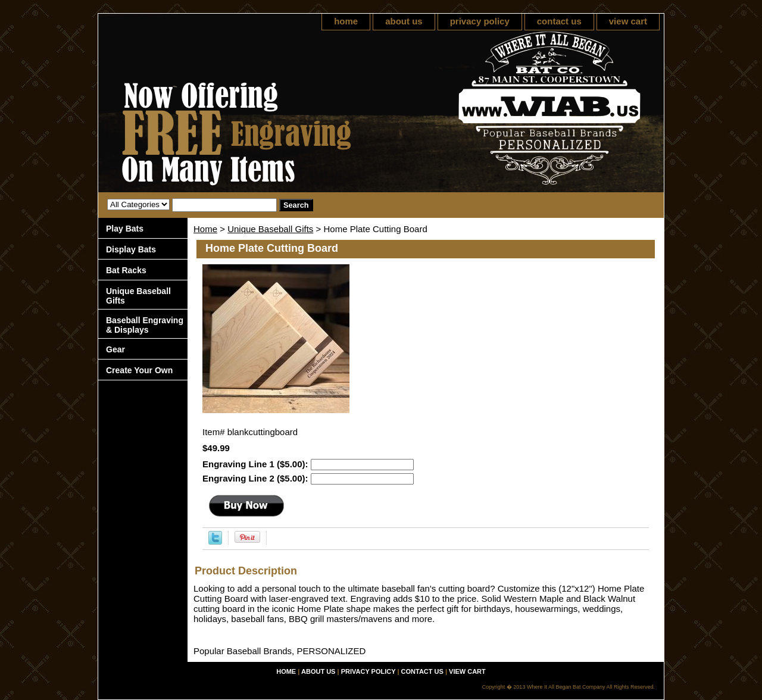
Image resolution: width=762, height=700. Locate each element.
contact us (559, 21)
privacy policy (480, 21)
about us (404, 21)
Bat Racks (126, 270)
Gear (115, 349)
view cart (628, 21)
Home (205, 229)
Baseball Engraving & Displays (145, 325)
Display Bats (131, 249)
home (346, 21)
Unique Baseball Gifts (270, 229)
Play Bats (125, 229)
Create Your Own (139, 370)
